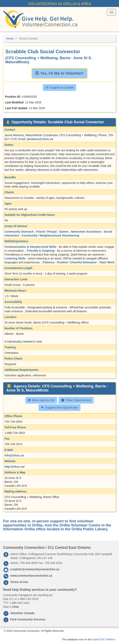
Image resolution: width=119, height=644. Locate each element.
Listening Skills (15, 258)
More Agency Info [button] (41, 400)
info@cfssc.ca (14, 455)
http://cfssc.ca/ (15, 467)
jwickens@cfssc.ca (40, 139)
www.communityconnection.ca (31, 576)
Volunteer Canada (22, 613)
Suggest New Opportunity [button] (59, 407)
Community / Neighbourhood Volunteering (50, 235)
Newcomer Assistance (86, 232)
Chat (15, 607)
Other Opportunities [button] (76, 400)
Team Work (107, 262)
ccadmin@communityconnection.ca (35, 569)
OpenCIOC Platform (104, 639)
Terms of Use (19, 582)
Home (10, 38)
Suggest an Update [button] (60, 87)
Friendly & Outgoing (41, 251)
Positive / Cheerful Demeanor (77, 262)
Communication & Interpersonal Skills (30, 247)
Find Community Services (28, 619)
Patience (49, 262)
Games (64, 232)
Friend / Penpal (46, 232)
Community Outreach (19, 232)
